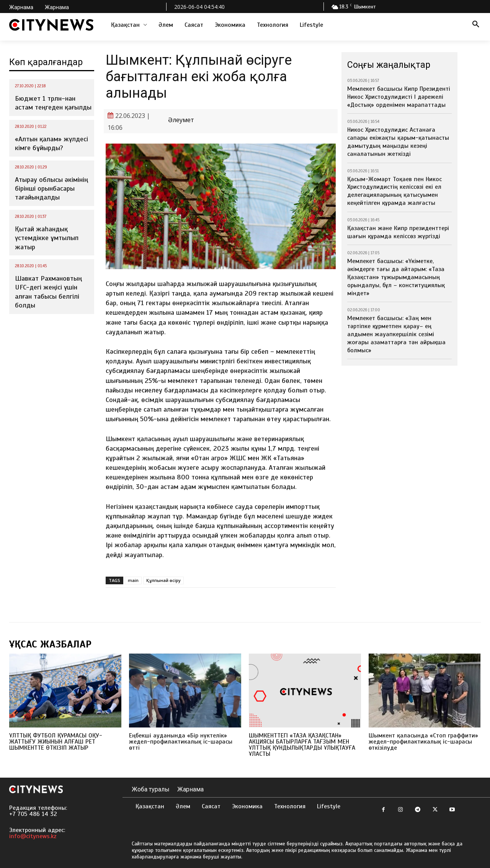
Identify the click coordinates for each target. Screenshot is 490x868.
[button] (476, 25)
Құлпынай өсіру (163, 580)
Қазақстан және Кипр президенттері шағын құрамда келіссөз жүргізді (398, 232)
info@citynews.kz (33, 836)
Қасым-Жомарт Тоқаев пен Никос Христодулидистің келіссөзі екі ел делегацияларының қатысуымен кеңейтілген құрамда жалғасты (394, 191)
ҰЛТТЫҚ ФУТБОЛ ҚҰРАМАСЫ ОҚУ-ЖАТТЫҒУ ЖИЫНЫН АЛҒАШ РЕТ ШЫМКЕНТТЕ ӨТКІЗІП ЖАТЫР (56, 742)
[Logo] (51, 25)
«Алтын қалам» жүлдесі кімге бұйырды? (51, 143)
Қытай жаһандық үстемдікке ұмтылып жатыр (47, 238)
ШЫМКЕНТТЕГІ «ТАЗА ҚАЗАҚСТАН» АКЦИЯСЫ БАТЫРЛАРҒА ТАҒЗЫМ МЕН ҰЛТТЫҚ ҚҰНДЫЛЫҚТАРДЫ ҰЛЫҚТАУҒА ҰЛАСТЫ (302, 745)
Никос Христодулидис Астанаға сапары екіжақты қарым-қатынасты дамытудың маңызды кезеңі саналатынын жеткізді (398, 142)
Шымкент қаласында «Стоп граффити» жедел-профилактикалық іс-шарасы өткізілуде (423, 742)
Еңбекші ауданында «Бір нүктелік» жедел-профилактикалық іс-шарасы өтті (181, 742)
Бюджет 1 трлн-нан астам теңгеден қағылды (53, 103)
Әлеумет (181, 120)
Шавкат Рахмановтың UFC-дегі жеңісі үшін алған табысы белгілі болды (48, 292)
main (133, 580)
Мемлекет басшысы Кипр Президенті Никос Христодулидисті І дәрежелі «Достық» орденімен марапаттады (399, 97)
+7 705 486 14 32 (33, 814)
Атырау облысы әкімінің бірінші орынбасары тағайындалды (51, 189)
